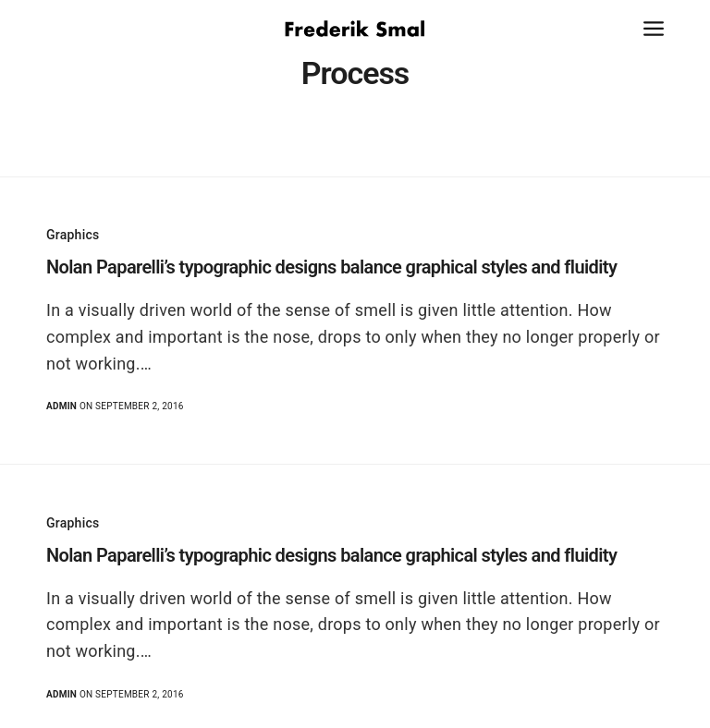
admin (61, 406)
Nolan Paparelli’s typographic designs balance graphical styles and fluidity (331, 267)
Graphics (73, 235)
